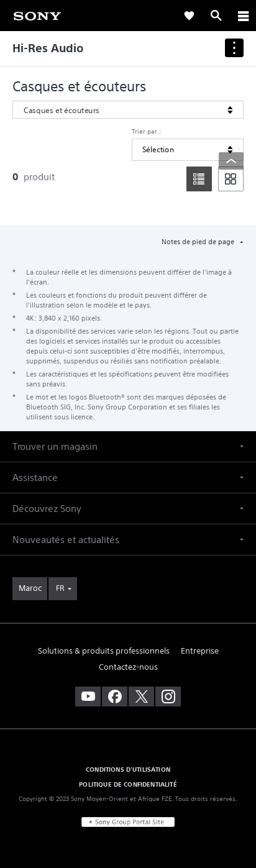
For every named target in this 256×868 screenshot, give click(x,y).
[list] (199, 179)
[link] (37, 15)
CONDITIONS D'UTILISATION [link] (128, 769)
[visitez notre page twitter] (141, 697)
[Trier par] (188, 150)
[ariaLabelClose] (243, 16)
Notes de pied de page (199, 242)
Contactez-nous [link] (128, 667)
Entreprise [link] (200, 651)
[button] (128, 446)
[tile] (231, 179)
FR (60, 588)
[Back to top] (231, 161)
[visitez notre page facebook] (115, 697)
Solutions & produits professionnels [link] (104, 651)
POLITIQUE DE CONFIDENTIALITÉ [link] (128, 784)
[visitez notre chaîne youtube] (88, 697)
